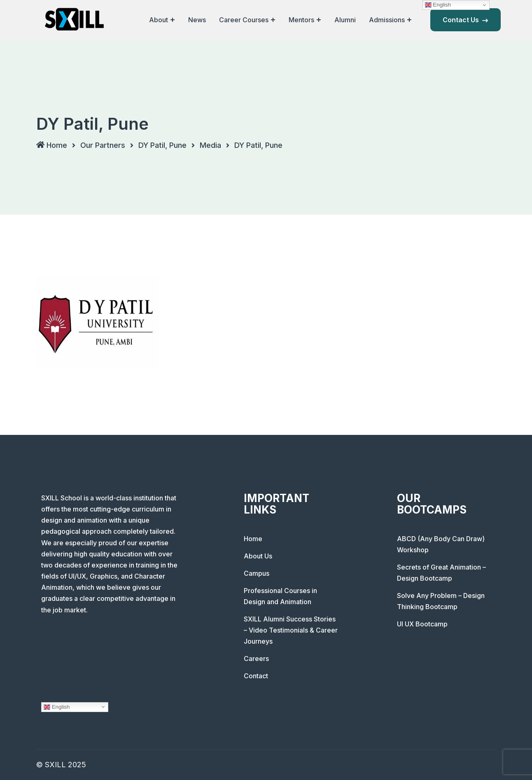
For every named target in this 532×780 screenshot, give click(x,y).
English (57, 707)
